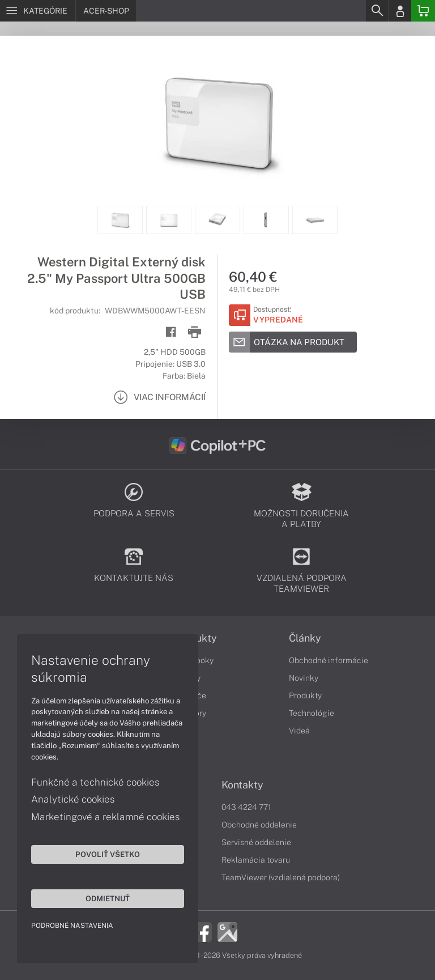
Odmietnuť (108, 898)
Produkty (305, 695)
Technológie (312, 713)
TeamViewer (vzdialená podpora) (281, 877)
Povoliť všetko (108, 854)
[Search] (377, 11)
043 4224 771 (246, 807)
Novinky (304, 678)
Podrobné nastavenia (72, 926)
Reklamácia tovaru (256, 860)
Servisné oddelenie (256, 842)
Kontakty (242, 785)
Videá (299, 731)
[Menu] (38, 11)
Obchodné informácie (329, 660)
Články (305, 638)
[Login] (400, 11)
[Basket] (423, 11)
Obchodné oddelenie (259, 825)
